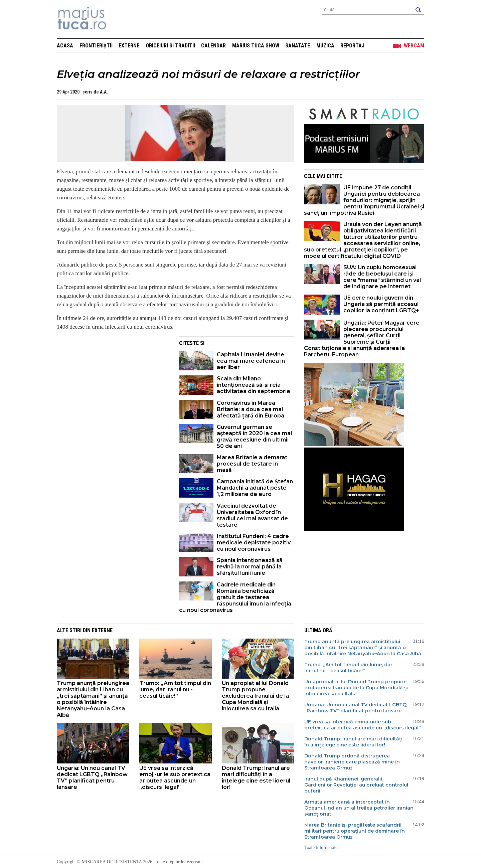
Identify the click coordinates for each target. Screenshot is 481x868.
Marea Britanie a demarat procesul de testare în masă (252, 464)
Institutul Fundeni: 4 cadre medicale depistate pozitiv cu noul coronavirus (254, 543)
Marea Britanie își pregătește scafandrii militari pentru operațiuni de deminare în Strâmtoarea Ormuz (355, 831)
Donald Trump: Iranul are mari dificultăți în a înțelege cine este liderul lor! (256, 777)
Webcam (414, 46)
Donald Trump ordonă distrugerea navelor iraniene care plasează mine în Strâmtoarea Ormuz (352, 762)
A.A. (104, 92)
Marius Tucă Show (256, 46)
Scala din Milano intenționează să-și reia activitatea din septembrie (254, 385)
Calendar (213, 46)
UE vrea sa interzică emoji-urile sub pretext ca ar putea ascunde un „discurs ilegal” (175, 777)
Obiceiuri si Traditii (170, 46)
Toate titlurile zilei (322, 847)
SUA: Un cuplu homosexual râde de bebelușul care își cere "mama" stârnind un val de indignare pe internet (382, 277)
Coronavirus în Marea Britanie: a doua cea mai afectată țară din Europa (251, 409)
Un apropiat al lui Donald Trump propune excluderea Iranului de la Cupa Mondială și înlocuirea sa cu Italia (255, 696)
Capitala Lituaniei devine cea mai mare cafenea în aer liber (251, 361)
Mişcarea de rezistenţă (118, 19)
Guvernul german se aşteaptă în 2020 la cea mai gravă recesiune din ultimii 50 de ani (254, 437)
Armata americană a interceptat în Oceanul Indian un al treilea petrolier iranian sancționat (359, 808)
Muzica (325, 46)
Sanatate (298, 46)
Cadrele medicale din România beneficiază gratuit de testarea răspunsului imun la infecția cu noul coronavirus (235, 597)
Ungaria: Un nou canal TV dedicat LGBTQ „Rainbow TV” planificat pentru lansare (92, 777)
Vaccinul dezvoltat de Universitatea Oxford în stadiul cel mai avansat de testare (252, 515)
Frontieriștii (96, 46)
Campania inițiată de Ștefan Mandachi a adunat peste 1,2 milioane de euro (255, 488)
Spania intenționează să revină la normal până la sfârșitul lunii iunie (250, 567)
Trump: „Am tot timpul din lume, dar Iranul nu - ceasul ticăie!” (175, 689)
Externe (129, 46)
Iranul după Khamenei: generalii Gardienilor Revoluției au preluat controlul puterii (356, 785)
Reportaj (352, 46)
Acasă (65, 46)
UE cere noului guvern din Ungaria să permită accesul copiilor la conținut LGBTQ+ (381, 304)
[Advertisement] (113, 383)
